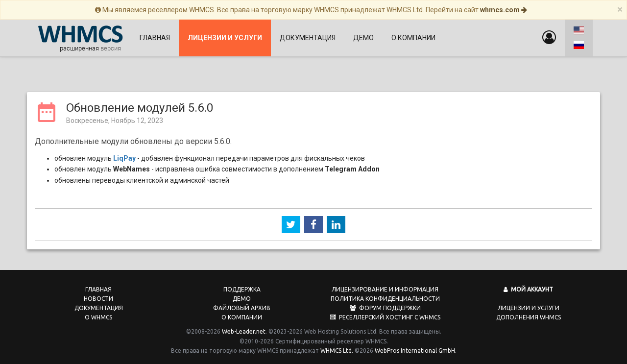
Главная (155, 38)
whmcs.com (504, 10)
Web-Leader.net (244, 328)
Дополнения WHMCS (529, 314)
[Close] (620, 10)
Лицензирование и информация (385, 286)
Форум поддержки (385, 305)
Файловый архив (242, 305)
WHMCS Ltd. (337, 348)
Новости (98, 296)
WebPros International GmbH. (416, 348)
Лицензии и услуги (529, 305)
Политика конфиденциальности (385, 296)
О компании (413, 38)
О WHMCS (98, 314)
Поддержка (242, 286)
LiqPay (124, 155)
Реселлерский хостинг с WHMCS (385, 314)
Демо (363, 38)
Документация (308, 38)
